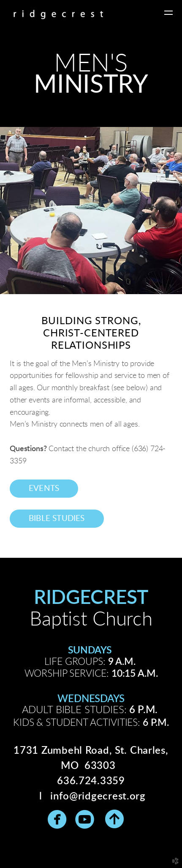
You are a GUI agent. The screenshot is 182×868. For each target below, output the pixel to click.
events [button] (44, 489)
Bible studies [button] (57, 519)
